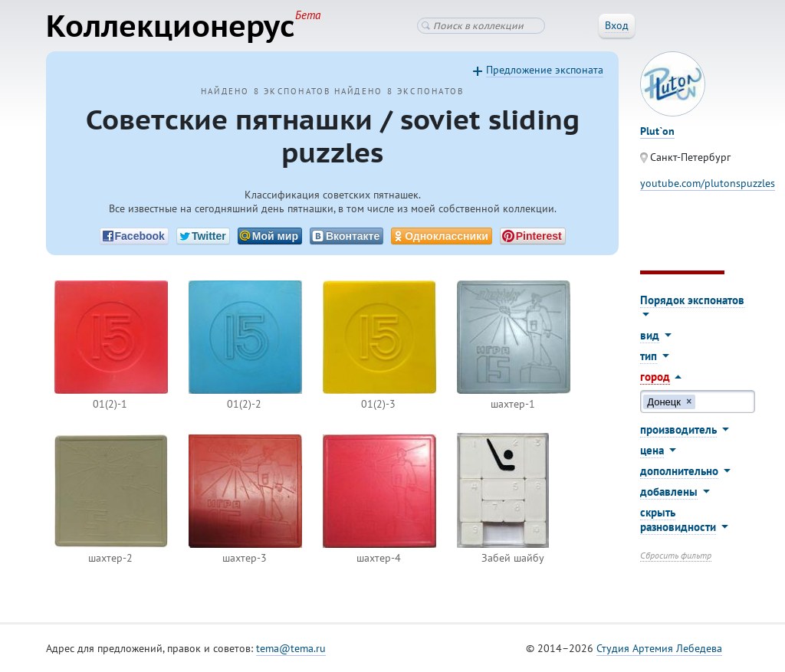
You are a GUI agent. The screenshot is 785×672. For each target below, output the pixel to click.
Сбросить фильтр (676, 555)
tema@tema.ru (291, 648)
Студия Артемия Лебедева (659, 648)
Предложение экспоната (545, 70)
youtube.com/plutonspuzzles (708, 183)
